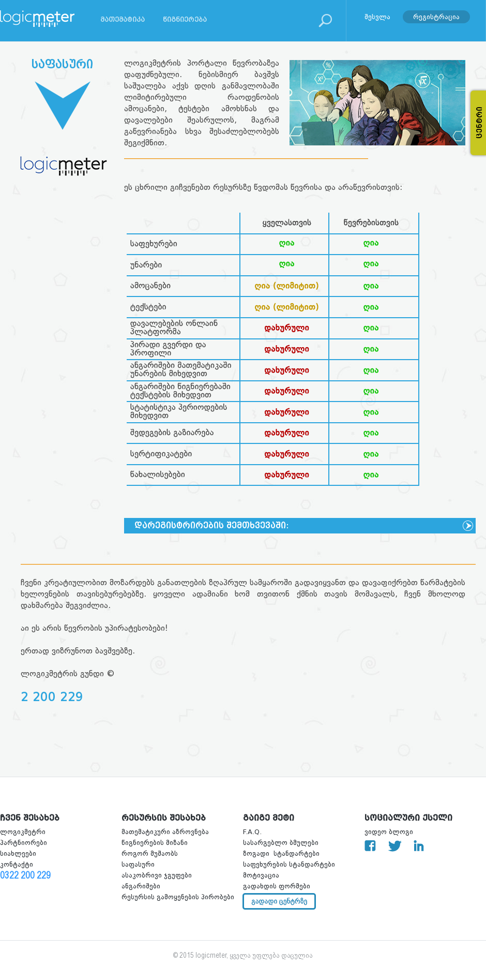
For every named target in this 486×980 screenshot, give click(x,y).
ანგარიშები (141, 886)
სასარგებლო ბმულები (281, 843)
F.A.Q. (252, 832)
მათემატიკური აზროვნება (165, 832)
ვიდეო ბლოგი (389, 832)
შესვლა (377, 17)
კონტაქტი (17, 864)
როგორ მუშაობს (150, 853)
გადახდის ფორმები (277, 886)
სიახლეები (18, 853)
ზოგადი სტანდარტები (281, 853)
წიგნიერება (185, 19)
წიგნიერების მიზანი (155, 843)
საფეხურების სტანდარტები (289, 864)
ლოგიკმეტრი (23, 832)
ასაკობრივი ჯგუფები (157, 875)
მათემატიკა (123, 19)
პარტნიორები (24, 843)
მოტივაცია (261, 875)
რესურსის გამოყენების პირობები (178, 897)
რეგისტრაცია (436, 17)
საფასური (138, 864)
